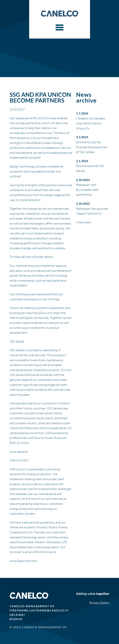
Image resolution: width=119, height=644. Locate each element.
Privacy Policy (99, 602)
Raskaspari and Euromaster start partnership (87, 190)
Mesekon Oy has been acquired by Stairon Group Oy (91, 123)
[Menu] (59, 28)
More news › (84, 222)
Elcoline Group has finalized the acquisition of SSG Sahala (92, 147)
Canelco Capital (59, 14)
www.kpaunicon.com (23, 561)
